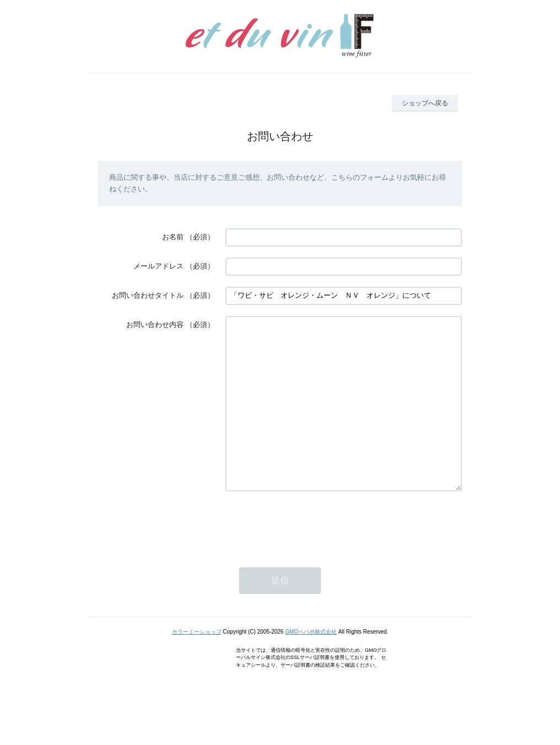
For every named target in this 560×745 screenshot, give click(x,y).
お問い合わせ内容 (155, 325)
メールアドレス (158, 266)
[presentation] (309, 557)
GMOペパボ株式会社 (311, 665)
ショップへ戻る (425, 103)
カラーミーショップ (197, 665)
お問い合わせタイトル (148, 295)
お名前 (173, 237)
